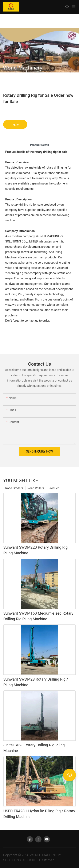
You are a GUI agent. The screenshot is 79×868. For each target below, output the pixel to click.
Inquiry (15, 124)
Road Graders (14, 488)
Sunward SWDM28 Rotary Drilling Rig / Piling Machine (36, 682)
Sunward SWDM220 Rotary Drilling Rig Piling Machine (35, 550)
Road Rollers (36, 488)
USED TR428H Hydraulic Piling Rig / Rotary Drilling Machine (39, 814)
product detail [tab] (39, 145)
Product (54, 488)
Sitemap (48, 860)
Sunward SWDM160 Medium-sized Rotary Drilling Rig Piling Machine (38, 616)
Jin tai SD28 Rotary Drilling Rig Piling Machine (34, 748)
